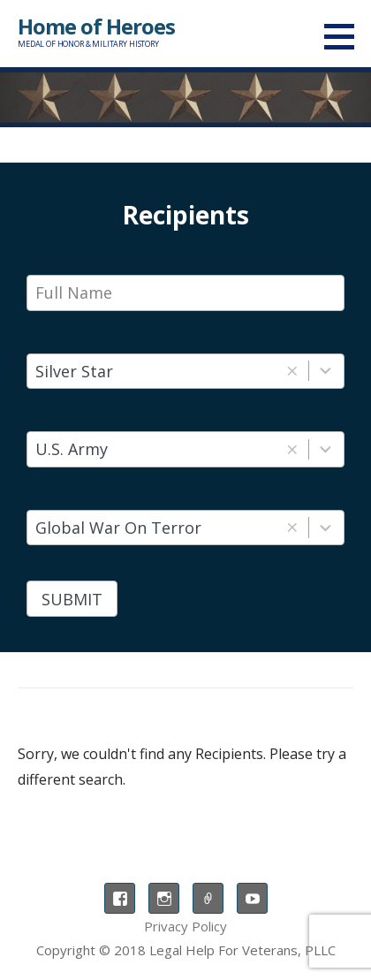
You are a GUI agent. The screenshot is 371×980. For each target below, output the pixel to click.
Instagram (164, 898)
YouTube (252, 898)
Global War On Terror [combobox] (118, 528)
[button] (345, 36)
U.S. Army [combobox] (72, 449)
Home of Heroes (96, 26)
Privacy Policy (185, 926)
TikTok (208, 898)
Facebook (120, 898)
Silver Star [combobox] (74, 371)
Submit (72, 599)
